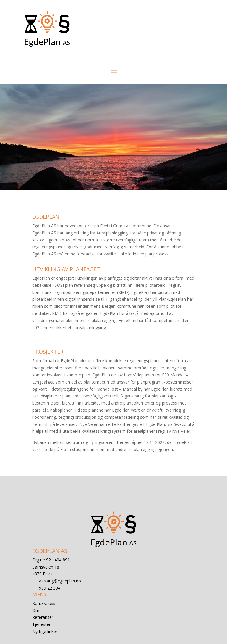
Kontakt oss (44, 603)
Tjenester (41, 624)
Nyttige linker (45, 631)
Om (36, 610)
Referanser (43, 617)
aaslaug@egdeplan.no (60, 581)
